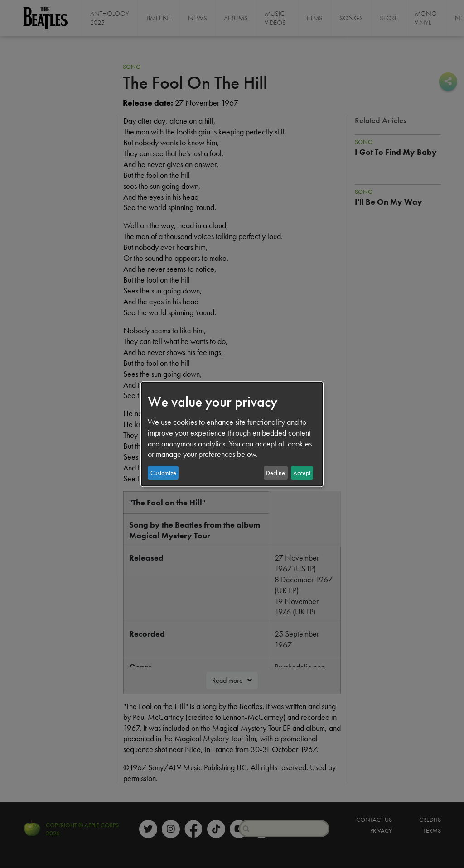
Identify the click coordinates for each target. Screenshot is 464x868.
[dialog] (232, 434)
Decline (275, 473)
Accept (302, 473)
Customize (163, 473)
